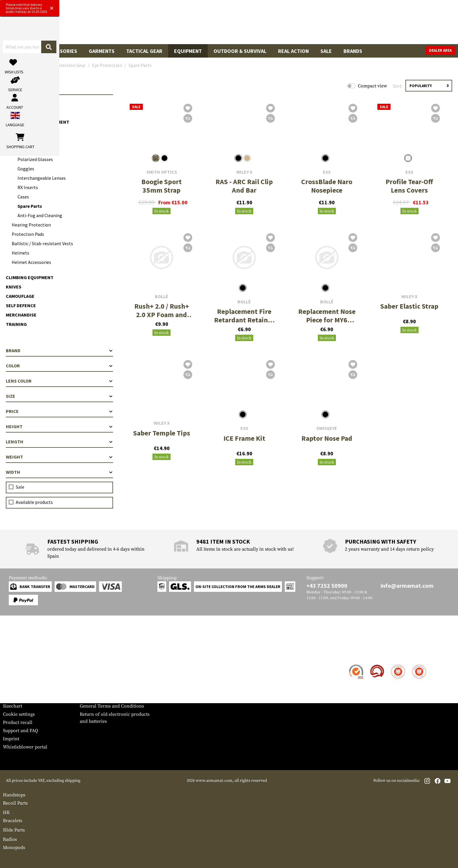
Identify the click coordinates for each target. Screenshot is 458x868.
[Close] (288, 5)
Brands (353, 51)
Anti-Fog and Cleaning (40, 215)
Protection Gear (26, 131)
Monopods (14, 848)
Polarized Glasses (35, 159)
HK (6, 812)
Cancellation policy (100, 698)
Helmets (20, 253)
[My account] (364, 25)
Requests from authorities (107, 682)
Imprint (11, 739)
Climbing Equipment (30, 277)
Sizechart (13, 706)
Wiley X (244, 172)
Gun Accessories (55, 51)
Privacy (87, 690)
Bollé (162, 296)
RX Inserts (28, 187)
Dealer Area (440, 50)
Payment (12, 682)
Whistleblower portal (25, 747)
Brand (59, 350)
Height (59, 426)
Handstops (14, 795)
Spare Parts (30, 206)
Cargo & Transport (29, 103)
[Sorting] (429, 86)
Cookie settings (19, 714)
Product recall (18, 722)
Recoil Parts (15, 803)
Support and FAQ (20, 731)
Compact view (372, 86)
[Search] (286, 24)
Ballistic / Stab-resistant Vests (42, 243)
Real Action (293, 51)
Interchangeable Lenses (42, 178)
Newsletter (14, 698)
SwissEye (327, 428)
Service (14, 654)
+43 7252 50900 (327, 586)
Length (59, 442)
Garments (102, 51)
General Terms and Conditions (112, 706)
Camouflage (20, 296)
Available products (34, 502)
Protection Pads (28, 234)
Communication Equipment (38, 122)
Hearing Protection (31, 225)
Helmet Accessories (31, 262)
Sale (326, 51)
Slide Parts (14, 830)
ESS (327, 172)
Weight (59, 457)
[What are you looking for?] (206, 24)
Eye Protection (30, 141)
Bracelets (13, 821)
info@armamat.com (407, 586)
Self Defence (21, 305)
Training (16, 324)
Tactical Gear (144, 51)
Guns (15, 51)
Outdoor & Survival (240, 51)
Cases (23, 197)
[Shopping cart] (419, 25)
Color (59, 366)
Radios (10, 839)
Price (59, 411)
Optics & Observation (32, 113)
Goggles (26, 169)
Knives (14, 287)
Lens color (59, 381)
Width (59, 472)
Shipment (13, 673)
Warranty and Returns (26, 690)
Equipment (188, 51)
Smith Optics (162, 172)
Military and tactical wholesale (112, 673)
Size (59, 396)
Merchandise (21, 315)
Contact (11, 665)
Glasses (25, 150)
